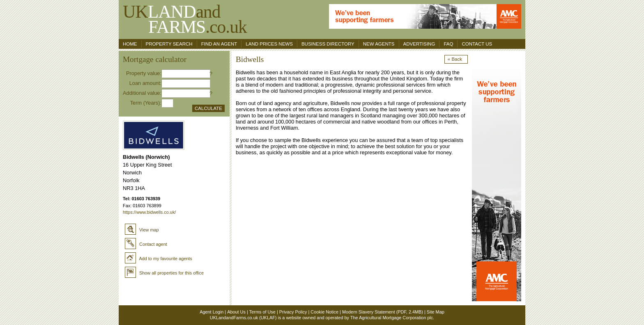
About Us (236, 312)
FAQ (448, 44)
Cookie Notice (324, 312)
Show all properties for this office (164, 273)
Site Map (436, 312)
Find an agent (219, 44)
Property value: (144, 73)
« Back (455, 59)
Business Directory (328, 44)
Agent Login (212, 312)
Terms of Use (262, 312)
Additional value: (142, 93)
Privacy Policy (293, 312)
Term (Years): (146, 103)
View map (142, 230)
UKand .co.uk (185, 19)
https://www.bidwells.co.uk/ (149, 212)
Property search (169, 44)
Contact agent (146, 244)
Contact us (477, 44)
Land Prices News (269, 44)
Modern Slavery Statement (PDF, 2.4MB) (383, 312)
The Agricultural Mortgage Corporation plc (392, 318)
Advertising (419, 44)
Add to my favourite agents (159, 259)
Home (130, 44)
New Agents (379, 44)
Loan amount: (145, 83)
